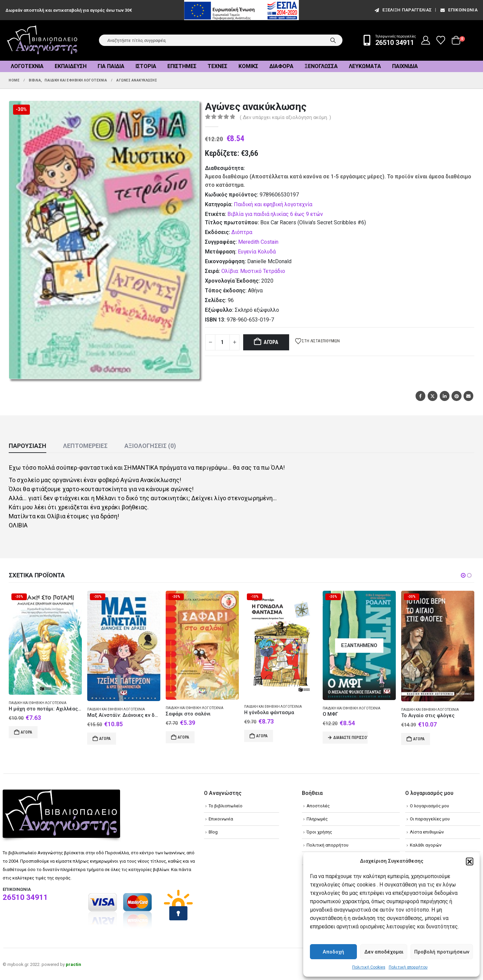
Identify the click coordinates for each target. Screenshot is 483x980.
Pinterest (456, 396)
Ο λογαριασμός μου (430, 806)
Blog (213, 832)
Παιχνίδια (405, 66)
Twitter (433, 396)
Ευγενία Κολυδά (257, 252)
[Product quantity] (222, 342)
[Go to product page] (45, 643)
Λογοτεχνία (27, 66)
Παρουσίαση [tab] (28, 446)
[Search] (333, 40)
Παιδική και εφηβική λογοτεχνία (273, 204)
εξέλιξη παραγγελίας (403, 10)
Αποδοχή (333, 952)
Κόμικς (248, 66)
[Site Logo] (42, 40)
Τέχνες (218, 66)
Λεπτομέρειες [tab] (85, 446)
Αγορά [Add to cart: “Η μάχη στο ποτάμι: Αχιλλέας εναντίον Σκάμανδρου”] (26, 732)
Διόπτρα (242, 232)
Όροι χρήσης (319, 832)
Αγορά (271, 342)
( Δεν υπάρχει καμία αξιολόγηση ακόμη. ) (285, 117)
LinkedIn (445, 396)
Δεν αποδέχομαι (384, 952)
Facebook (420, 396)
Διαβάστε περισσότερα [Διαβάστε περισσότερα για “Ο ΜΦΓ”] (351, 738)
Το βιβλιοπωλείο (226, 806)
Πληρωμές (317, 819)
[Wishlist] (441, 40)
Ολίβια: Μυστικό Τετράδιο (253, 271)
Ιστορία (146, 66)
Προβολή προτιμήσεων (442, 952)
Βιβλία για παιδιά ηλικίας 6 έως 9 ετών (275, 214)
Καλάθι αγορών (426, 845)
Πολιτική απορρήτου (408, 967)
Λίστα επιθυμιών (427, 832)
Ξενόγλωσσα (321, 66)
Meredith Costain (258, 242)
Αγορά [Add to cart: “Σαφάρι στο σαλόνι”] (183, 737)
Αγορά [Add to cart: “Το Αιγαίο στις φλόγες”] (419, 739)
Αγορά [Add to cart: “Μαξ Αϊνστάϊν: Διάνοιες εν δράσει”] (105, 739)
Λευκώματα (365, 66)
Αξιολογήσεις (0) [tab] (150, 446)
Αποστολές (318, 806)
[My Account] (426, 40)
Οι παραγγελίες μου (430, 819)
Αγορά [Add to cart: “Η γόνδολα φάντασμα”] (262, 736)
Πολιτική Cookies (369, 967)
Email (468, 396)
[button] (470, 861)
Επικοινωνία (459, 10)
